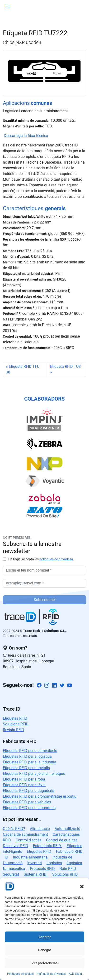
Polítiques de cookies (21, 974)
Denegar (44, 950)
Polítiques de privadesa (52, 974)
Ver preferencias (45, 963)
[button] (82, 886)
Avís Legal (75, 974)
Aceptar (45, 937)
